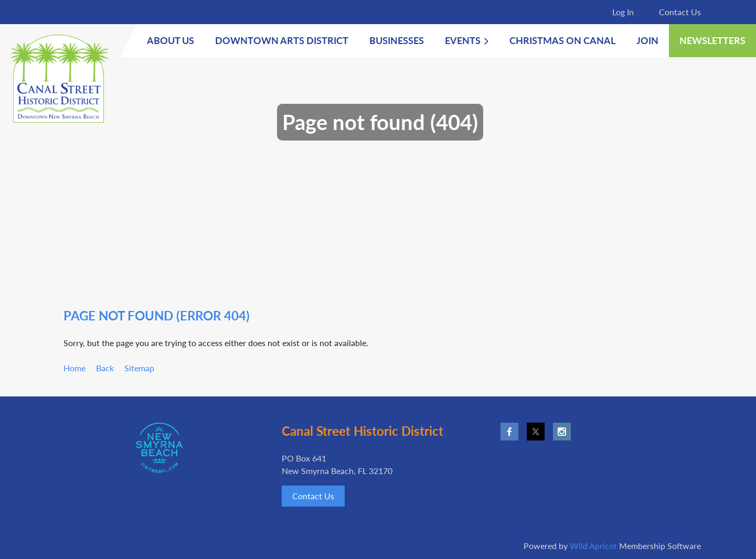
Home (74, 368)
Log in (623, 12)
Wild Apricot (593, 546)
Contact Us (680, 12)
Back (105, 368)
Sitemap (139, 368)
